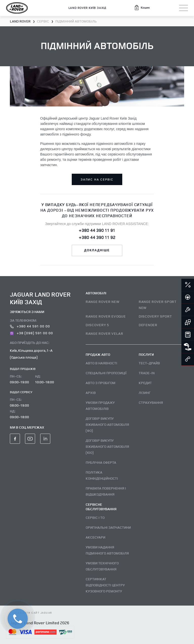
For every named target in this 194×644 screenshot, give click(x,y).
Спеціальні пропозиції (106, 373)
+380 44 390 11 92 (97, 237)
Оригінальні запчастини (108, 527)
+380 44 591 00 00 (30, 326)
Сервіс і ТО (95, 517)
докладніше (97, 250)
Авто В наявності (101, 363)
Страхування (151, 402)
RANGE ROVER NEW (103, 302)
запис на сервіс (97, 179)
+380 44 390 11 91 (97, 230)
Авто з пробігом (101, 383)
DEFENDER (148, 325)
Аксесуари (95, 537)
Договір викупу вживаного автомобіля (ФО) (107, 424)
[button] (142, 8)
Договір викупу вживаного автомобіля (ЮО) (107, 446)
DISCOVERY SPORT (155, 316)
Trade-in (147, 373)
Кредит (145, 383)
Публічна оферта (101, 462)
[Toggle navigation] (184, 8)
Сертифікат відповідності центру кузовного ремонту (105, 585)
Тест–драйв (149, 363)
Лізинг (145, 393)
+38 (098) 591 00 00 (31, 333)
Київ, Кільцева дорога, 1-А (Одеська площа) (31, 354)
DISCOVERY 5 (97, 325)
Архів (91, 393)
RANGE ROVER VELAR (104, 333)
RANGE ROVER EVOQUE (106, 316)
